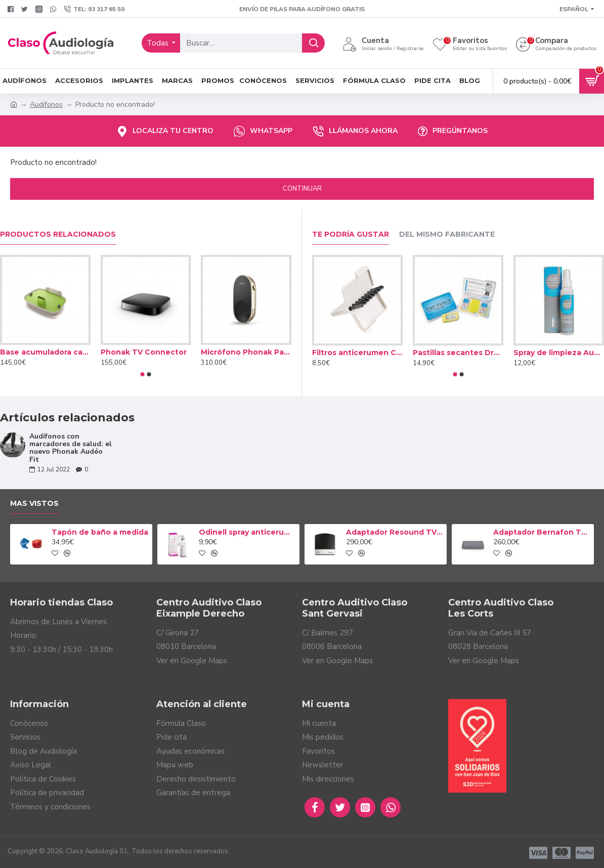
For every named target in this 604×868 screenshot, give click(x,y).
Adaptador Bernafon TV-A (542, 532)
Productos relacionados (58, 234)
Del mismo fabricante (447, 234)
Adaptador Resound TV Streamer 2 (395, 532)
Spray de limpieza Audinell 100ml (559, 353)
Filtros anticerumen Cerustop (357, 353)
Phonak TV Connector (144, 352)
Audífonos (46, 104)
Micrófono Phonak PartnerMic (246, 352)
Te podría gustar (351, 234)
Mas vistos (34, 504)
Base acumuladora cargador (45, 352)
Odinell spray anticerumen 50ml (247, 532)
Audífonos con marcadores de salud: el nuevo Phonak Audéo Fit (71, 448)
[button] (143, 374)
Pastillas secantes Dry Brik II (458, 353)
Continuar (302, 189)
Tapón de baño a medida (100, 532)
